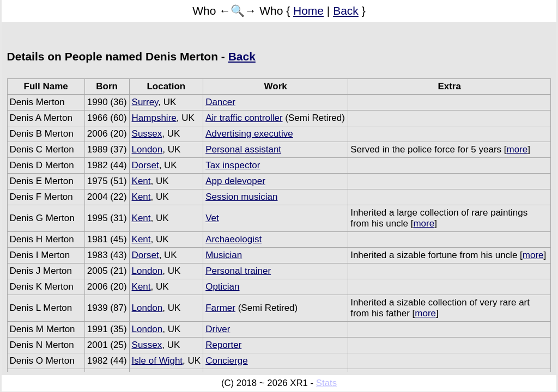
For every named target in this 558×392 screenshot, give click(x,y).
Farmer (220, 308)
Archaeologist (233, 239)
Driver (218, 329)
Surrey (145, 102)
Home (308, 11)
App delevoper (235, 181)
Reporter (223, 345)
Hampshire (154, 118)
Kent (141, 181)
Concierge (227, 361)
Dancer (220, 102)
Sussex (147, 134)
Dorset (145, 165)
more (517, 149)
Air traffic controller (244, 118)
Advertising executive (249, 134)
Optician (222, 287)
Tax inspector (233, 165)
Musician (224, 255)
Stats (326, 383)
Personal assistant (243, 149)
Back (346, 11)
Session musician (241, 197)
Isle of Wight (157, 361)
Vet (212, 218)
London (147, 149)
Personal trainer (238, 271)
